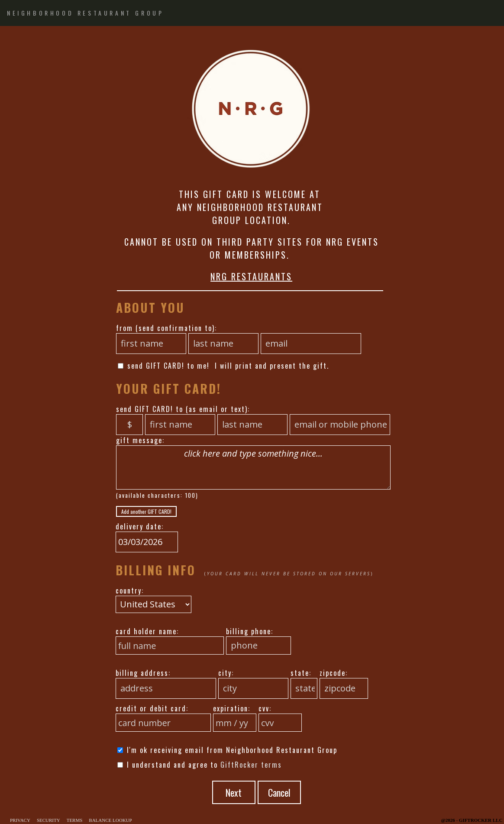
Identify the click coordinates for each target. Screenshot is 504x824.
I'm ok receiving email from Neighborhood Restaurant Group (227, 750)
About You (150, 307)
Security (48, 820)
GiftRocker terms (251, 765)
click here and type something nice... (253, 467)
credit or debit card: (152, 708)
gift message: (140, 440)
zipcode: (334, 673)
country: (130, 590)
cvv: (265, 708)
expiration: (232, 708)
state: (301, 673)
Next (234, 792)
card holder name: (147, 631)
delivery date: (140, 526)
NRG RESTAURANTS (251, 276)
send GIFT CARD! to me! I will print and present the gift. (223, 366)
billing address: (143, 673)
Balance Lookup (110, 820)
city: (226, 673)
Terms (75, 820)
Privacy (20, 820)
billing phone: (250, 631)
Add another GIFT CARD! (146, 511)
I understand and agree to (200, 765)
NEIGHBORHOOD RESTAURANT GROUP (85, 13)
